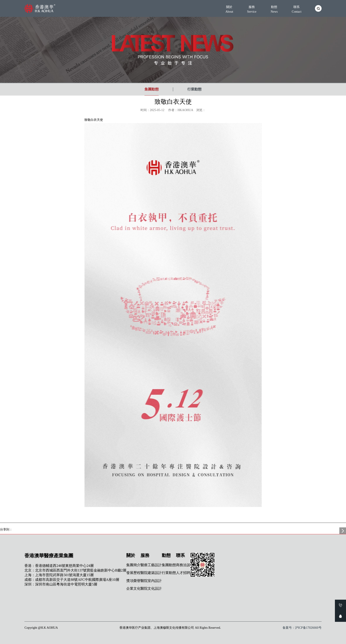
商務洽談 (183, 565)
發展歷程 (133, 573)
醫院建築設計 (151, 573)
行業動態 (194, 89)
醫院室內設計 (151, 581)
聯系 (297, 9)
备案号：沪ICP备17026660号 (302, 628)
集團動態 (152, 89)
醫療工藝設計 (151, 565)
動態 (274, 9)
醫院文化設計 (151, 588)
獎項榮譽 (133, 581)
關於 (229, 9)
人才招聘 (183, 573)
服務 (252, 9)
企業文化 (133, 588)
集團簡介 (133, 565)
